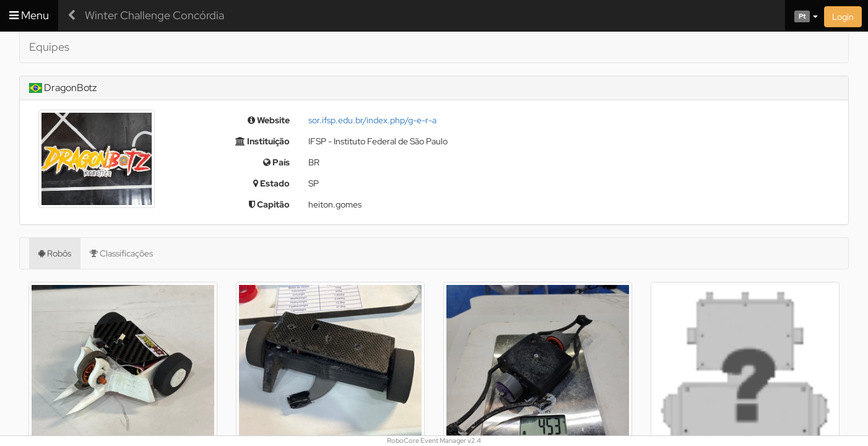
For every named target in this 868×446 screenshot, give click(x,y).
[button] (801, 15)
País (276, 162)
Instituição (263, 141)
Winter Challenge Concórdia (154, 15)
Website (269, 120)
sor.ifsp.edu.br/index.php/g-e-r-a (372, 120)
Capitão (269, 204)
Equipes (49, 47)
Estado (271, 183)
